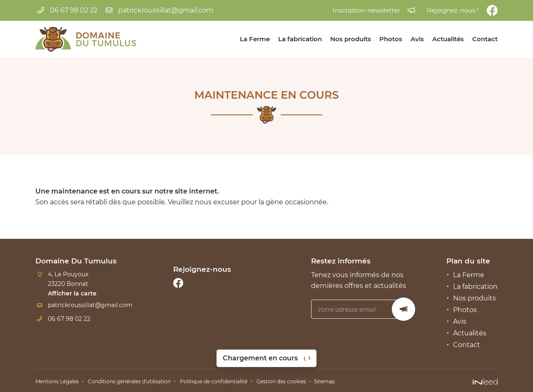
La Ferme (255, 39)
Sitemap (370, 380)
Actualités (448, 39)
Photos (391, 39)
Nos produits (351, 39)
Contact (485, 39)
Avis (417, 39)
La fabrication (300, 39)
